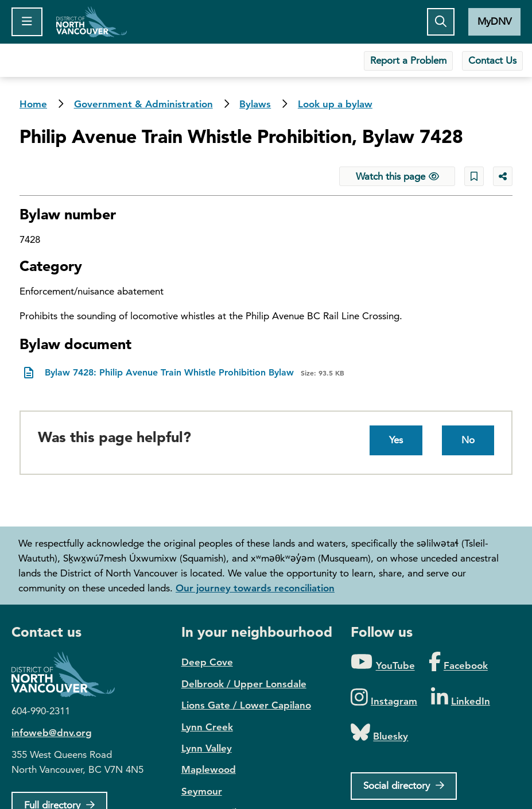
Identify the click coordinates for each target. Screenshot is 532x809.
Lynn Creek (207, 727)
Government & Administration (143, 104)
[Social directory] (404, 786)
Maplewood (209, 769)
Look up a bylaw (335, 104)
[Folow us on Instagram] (384, 698)
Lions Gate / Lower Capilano (246, 705)
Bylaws (255, 104)
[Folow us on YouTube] (383, 662)
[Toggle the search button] (441, 22)
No (468, 440)
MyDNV (494, 21)
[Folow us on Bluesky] (379, 733)
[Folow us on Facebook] (458, 662)
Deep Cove (207, 662)
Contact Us (492, 60)
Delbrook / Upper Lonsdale (244, 684)
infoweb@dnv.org (52, 733)
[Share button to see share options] (503, 176)
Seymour (202, 791)
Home (92, 22)
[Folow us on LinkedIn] (461, 698)
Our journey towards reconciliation (255, 588)
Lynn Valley (207, 748)
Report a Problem (408, 60)
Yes (396, 440)
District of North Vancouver (69, 674)
